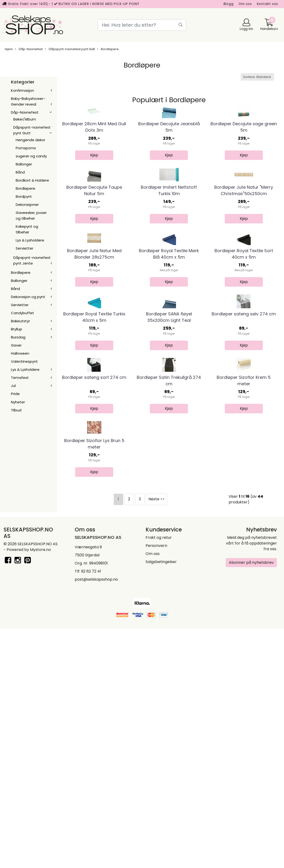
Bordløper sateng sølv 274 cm (244, 474)
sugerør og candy (31, 156)
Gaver (16, 345)
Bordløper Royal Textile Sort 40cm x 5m (244, 373)
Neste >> (157, 738)
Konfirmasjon (22, 90)
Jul (13, 386)
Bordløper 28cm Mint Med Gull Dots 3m (94, 167)
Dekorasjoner (27, 205)
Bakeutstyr (20, 321)
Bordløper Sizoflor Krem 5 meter (244, 580)
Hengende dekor (30, 140)
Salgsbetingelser (161, 801)
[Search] (142, 25)
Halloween (20, 353)
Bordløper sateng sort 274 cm (94, 577)
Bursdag (18, 337)
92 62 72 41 (91, 811)
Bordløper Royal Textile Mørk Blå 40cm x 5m (169, 373)
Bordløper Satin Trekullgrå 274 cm (169, 580)
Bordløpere (108, 49)
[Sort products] (257, 77)
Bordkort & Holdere (32, 180)
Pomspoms (26, 148)
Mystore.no (40, 789)
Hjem (9, 49)
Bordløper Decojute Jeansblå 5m (169, 167)
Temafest (20, 378)
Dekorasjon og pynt (28, 297)
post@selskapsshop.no (96, 819)
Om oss (245, 4)
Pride (15, 394)
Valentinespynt (24, 361)
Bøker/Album (25, 119)
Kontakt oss (267, 4)
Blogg (229, 4)
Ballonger (24, 164)
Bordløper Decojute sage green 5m (244, 167)
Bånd (20, 172)
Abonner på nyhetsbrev (251, 802)
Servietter (24, 248)
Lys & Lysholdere (30, 240)
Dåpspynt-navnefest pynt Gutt (70, 49)
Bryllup (17, 329)
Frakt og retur (159, 777)
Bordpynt (24, 196)
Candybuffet (22, 313)
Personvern (156, 785)
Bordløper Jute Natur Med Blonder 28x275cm (94, 373)
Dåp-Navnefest (29, 49)
